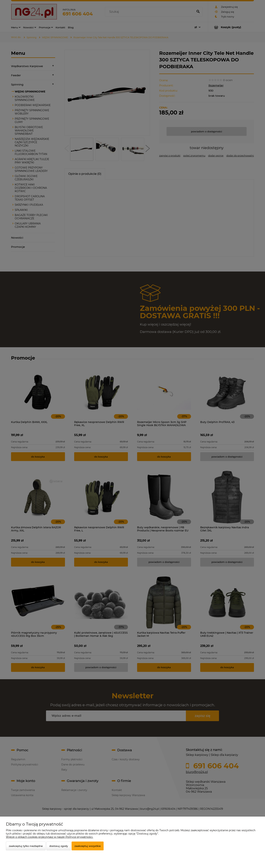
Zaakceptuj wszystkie (88, 846)
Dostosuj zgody (59, 846)
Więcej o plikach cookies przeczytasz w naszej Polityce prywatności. (50, 837)
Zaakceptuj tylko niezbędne (26, 846)
